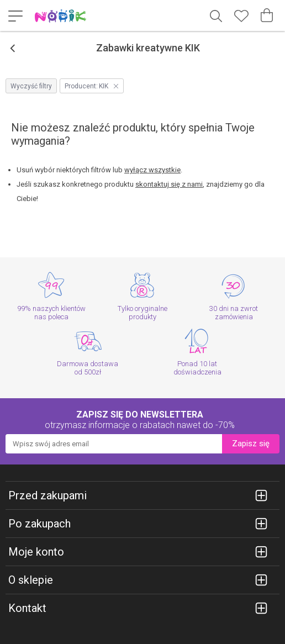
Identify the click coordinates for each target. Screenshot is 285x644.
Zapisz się (251, 444)
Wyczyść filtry (31, 86)
